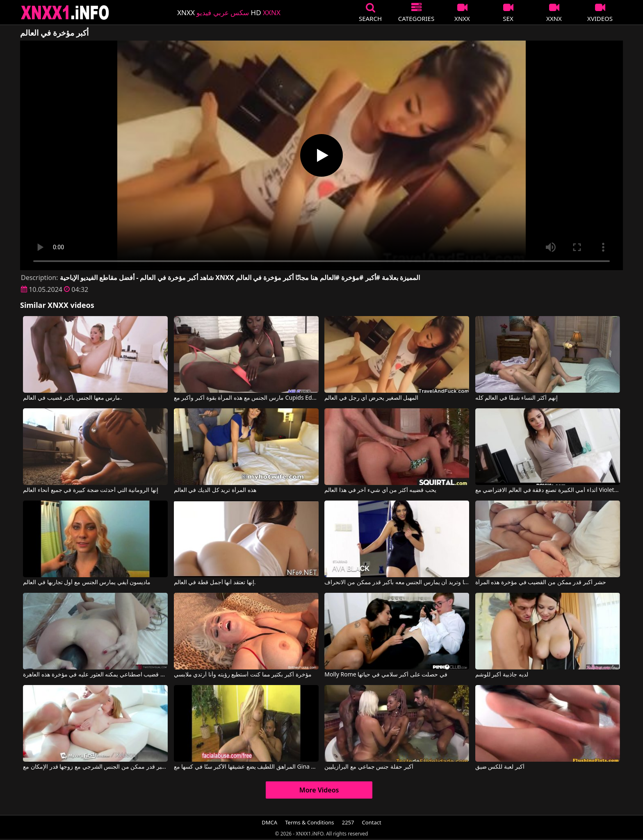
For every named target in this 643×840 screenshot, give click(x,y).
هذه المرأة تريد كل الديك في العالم (215, 490)
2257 (348, 822)
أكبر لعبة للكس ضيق (500, 767)
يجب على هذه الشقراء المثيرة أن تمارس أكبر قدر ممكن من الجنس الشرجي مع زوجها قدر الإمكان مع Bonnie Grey (95, 767)
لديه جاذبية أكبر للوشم (502, 675)
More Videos (319, 790)
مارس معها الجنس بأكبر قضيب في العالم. (72, 398)
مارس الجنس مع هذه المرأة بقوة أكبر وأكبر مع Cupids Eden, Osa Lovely (246, 398)
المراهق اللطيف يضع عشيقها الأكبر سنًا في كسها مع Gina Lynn (246, 767)
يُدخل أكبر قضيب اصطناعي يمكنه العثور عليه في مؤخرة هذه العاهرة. (95, 675)
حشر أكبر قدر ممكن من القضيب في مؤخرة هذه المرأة (541, 583)
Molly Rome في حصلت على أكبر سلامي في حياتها (386, 675)
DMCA (269, 822)
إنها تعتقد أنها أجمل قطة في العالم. (215, 583)
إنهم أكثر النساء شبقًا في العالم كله (516, 398)
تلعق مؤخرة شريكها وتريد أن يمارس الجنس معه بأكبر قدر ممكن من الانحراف (397, 583)
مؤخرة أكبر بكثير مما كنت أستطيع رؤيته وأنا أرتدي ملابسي (243, 675)
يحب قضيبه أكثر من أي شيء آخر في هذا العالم (380, 490)
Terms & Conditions (309, 822)
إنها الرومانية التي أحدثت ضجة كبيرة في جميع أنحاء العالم (91, 490)
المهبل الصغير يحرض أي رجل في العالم (371, 398)
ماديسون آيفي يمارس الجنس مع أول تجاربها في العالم (87, 583)
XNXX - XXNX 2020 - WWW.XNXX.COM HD (65, 13)
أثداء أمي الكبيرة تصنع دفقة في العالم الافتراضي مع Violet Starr (548, 490)
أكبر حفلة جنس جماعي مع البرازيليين (369, 767)
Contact (372, 822)
